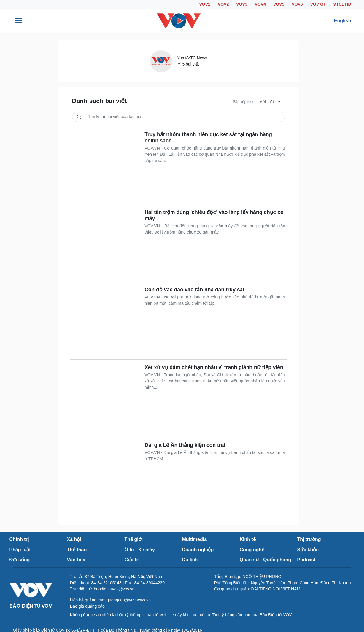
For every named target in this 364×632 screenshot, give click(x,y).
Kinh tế (248, 539)
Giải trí (132, 560)
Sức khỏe (308, 550)
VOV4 (260, 4)
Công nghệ (252, 550)
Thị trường (309, 539)
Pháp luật (20, 550)
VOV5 (279, 4)
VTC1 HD (342, 4)
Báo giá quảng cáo (87, 606)
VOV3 (242, 4)
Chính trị (19, 539)
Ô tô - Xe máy (140, 550)
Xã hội (74, 539)
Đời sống (20, 560)
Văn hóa (76, 560)
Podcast (306, 560)
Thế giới (134, 539)
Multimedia (195, 539)
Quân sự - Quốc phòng (266, 560)
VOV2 (223, 4)
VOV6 (297, 4)
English (343, 21)
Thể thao (77, 550)
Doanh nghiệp (198, 550)
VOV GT (318, 4)
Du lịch (190, 560)
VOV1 (205, 4)
